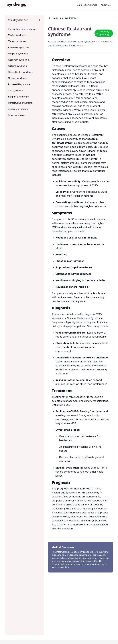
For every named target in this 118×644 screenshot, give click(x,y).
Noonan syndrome (18, 78)
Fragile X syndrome (18, 54)
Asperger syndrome (18, 109)
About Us (106, 5)
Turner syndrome (17, 41)
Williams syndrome (18, 66)
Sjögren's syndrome (18, 97)
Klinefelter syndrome (19, 47)
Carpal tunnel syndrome (20, 103)
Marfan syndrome (17, 35)
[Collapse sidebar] (39, 20)
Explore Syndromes (87, 5)
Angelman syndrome (19, 60)
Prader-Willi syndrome (19, 84)
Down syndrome (16, 115)
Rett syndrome (16, 90)
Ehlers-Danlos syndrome (21, 72)
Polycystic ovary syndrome (22, 29)
